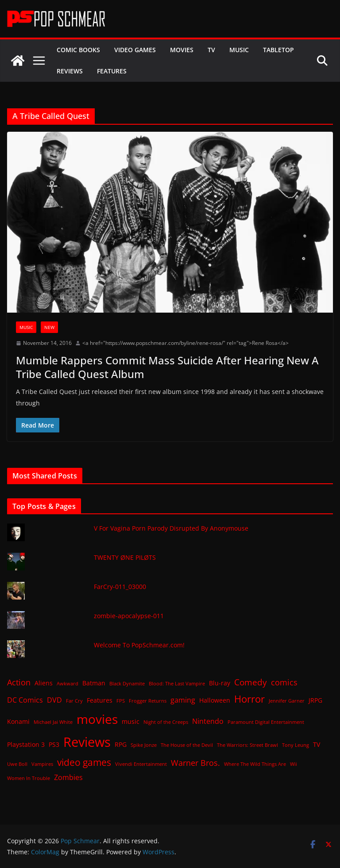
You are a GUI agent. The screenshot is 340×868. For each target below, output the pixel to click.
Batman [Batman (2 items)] (94, 683)
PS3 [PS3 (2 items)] (54, 744)
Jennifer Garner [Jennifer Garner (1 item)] (287, 701)
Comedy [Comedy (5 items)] (251, 682)
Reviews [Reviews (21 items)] (87, 742)
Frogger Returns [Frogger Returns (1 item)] (148, 701)
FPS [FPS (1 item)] (121, 701)
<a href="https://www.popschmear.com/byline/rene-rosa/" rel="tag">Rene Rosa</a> (185, 343)
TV (211, 50)
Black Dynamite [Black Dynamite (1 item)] (127, 684)
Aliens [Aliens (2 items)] (44, 683)
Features (112, 71)
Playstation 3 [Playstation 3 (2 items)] (26, 744)
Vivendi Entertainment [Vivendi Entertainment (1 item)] (141, 764)
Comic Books (78, 50)
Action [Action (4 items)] (19, 682)
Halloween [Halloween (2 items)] (215, 700)
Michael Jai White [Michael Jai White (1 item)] (53, 722)
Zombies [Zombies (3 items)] (68, 777)
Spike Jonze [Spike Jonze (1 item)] (144, 745)
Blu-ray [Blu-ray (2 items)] (220, 683)
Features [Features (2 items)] (100, 700)
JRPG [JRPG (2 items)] (315, 700)
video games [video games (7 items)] (84, 762)
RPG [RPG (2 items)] (121, 744)
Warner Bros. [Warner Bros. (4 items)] (195, 763)
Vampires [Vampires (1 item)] (42, 764)
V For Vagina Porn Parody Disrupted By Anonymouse (171, 528)
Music (239, 50)
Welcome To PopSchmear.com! (139, 645)
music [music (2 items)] (131, 721)
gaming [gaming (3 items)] (183, 700)
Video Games (135, 50)
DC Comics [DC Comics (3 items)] (25, 700)
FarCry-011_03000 (120, 587)
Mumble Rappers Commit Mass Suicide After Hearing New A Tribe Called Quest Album (167, 367)
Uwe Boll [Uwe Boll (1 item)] (17, 764)
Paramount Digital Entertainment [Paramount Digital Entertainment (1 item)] (266, 722)
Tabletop (278, 50)
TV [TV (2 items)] (317, 744)
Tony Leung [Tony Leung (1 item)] (296, 745)
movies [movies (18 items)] (97, 719)
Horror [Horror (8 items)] (249, 699)
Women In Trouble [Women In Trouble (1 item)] (29, 778)
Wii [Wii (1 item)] (294, 764)
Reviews (70, 71)
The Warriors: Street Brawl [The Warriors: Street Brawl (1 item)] (247, 745)
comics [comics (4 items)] (284, 682)
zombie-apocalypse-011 (129, 616)
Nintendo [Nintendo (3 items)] (208, 721)
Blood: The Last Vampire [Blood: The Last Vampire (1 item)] (177, 684)
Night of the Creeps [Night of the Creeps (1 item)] (166, 722)
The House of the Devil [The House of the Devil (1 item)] (187, 745)
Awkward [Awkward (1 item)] (68, 684)
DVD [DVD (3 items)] (54, 700)
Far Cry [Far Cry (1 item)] (74, 701)
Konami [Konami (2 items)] (18, 721)
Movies (182, 50)
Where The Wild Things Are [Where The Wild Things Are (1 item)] (255, 764)
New (49, 327)
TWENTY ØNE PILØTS (125, 557)
